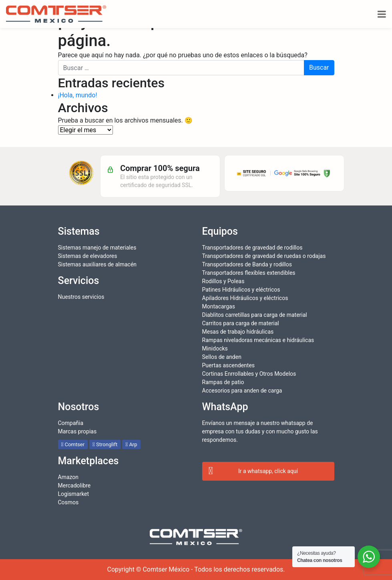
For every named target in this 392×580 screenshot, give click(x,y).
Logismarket (74, 494)
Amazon (68, 477)
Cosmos (68, 502)
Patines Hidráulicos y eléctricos (241, 290)
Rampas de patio (223, 382)
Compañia (71, 423)
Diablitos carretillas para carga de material (255, 315)
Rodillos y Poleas (223, 281)
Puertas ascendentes (229, 365)
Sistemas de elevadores (88, 256)
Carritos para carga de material (241, 323)
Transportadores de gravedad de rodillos (252, 248)
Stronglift (105, 444)
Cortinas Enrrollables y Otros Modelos (249, 374)
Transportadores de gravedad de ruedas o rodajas (264, 256)
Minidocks (215, 348)
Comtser (73, 444)
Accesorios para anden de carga (242, 391)
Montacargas (219, 306)
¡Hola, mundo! (78, 95)
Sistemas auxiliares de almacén (97, 264)
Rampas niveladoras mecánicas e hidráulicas (258, 340)
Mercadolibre (74, 485)
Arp (131, 444)
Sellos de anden (222, 357)
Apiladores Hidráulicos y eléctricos (245, 298)
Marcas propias (77, 431)
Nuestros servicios (81, 297)
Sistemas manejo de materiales (97, 248)
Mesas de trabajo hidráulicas (238, 332)
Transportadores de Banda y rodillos (247, 264)
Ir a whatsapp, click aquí (253, 471)
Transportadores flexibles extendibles (249, 273)
